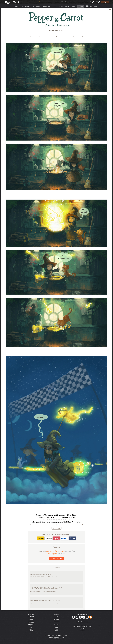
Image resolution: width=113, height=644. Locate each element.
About (86, 2)
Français (73, 6)
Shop (92, 2)
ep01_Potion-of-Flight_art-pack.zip (59, 550)
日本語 (67, 6)
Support (106, 2)
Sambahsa (81, 6)
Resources (80, 2)
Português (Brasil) (47, 6)
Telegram (82, 630)
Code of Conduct (56, 639)
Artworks (50, 2)
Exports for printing (57, 553)
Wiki (56, 616)
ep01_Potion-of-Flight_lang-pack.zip (61, 552)
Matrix (82, 628)
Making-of (56, 618)
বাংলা (55, 6)
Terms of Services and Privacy (56, 637)
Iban (56, 631)
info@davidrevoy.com (85, 622)
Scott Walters (60, 30)
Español (27, 6)
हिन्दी (33, 6)
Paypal (57, 629)
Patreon (56, 626)
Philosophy (64, 2)
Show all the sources (56, 558)
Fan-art (56, 2)
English (16, 6)
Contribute (72, 2)
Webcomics (42, 2)
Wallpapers (56, 621)
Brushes (57, 619)
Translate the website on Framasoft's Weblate (56, 636)
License (31, 631)
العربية (38, 6)
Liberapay (56, 624)
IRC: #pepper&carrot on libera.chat (82, 627)
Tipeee (56, 627)
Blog (98, 2)
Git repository (56, 555)
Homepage (31, 615)
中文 (22, 6)
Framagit (56, 615)
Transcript (57, 528)
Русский (61, 6)
